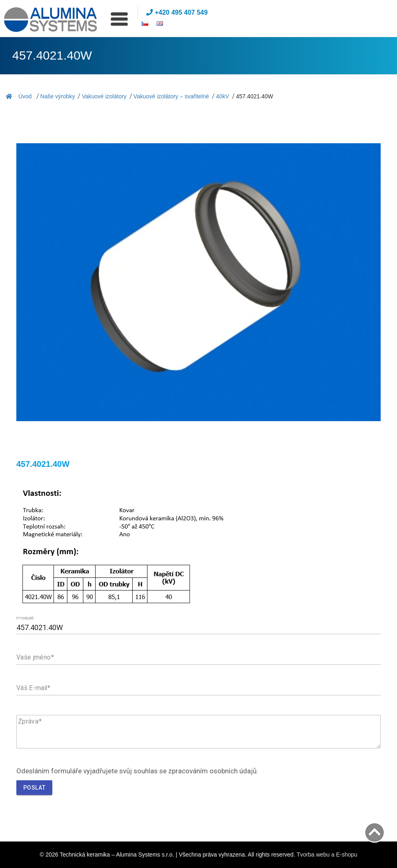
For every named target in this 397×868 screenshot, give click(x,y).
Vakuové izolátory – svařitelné (171, 96)
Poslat (34, 788)
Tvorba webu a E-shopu (327, 855)
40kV (223, 96)
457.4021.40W (255, 96)
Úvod (19, 96)
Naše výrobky (58, 96)
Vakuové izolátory (104, 96)
